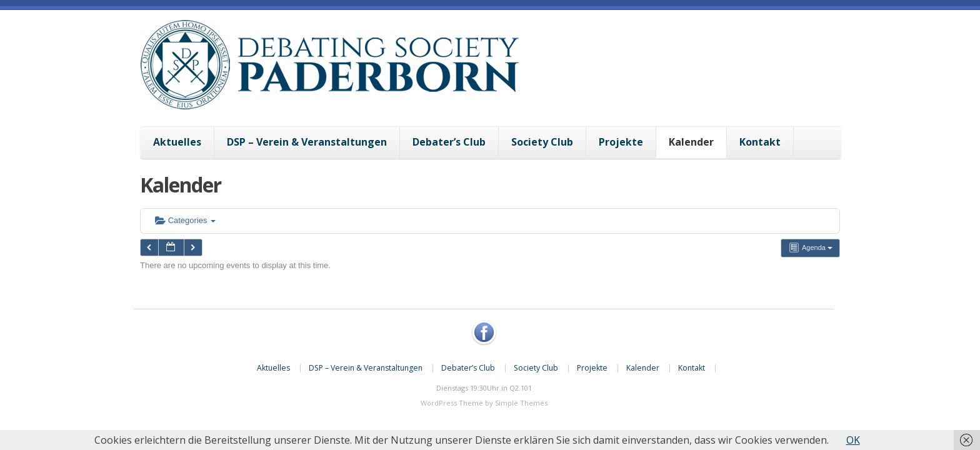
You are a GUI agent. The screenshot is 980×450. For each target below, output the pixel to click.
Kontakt (760, 142)
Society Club (542, 142)
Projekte (621, 142)
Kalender (691, 142)
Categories (185, 220)
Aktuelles (177, 142)
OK (853, 440)
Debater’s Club (449, 142)
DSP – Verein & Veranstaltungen (307, 142)
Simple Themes (521, 403)
